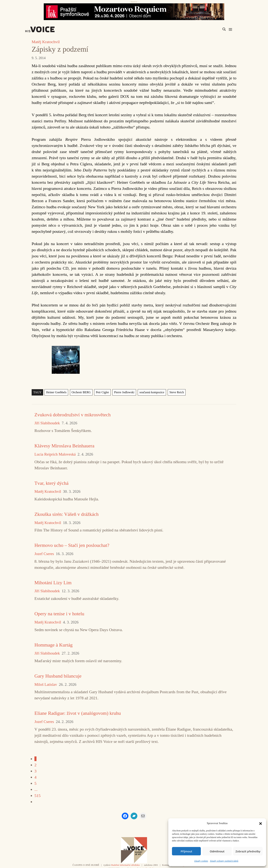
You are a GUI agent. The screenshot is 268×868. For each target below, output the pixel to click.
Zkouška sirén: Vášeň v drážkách (67, 514)
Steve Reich (174, 392)
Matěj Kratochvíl (46, 42)
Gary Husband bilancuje (58, 676)
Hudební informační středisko (125, 865)
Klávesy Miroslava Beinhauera (64, 446)
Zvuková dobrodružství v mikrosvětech (72, 415)
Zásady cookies (201, 861)
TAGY (37, 392)
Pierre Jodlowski (123, 392)
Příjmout (186, 851)
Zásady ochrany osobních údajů (224, 861)
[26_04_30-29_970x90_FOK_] (134, 12)
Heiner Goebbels (56, 392)
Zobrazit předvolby (248, 851)
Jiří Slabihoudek (47, 423)
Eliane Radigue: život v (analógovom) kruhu (78, 713)
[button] (261, 823)
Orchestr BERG (80, 392)
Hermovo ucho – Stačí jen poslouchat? (72, 545)
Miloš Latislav (46, 685)
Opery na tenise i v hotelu (59, 614)
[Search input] (206, 29)
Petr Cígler (101, 392)
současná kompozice (150, 392)
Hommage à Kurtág (54, 645)
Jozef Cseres (44, 554)
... (36, 789)
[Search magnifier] (224, 29)
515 (38, 796)
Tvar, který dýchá (51, 483)
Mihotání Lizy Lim (53, 583)
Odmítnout (217, 851)
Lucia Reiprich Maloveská (55, 454)
